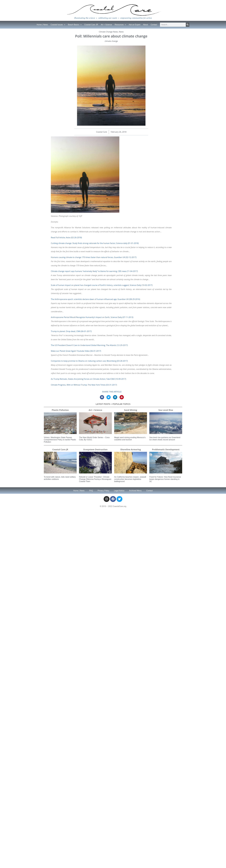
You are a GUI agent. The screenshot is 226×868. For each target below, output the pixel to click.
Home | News (42, 25)
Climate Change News (108, 32)
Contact (154, 25)
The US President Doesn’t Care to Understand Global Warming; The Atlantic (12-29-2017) (89, 345)
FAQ (91, 491)
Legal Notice (119, 491)
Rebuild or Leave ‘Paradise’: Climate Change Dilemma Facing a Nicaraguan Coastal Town (95, 479)
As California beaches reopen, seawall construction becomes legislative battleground (130, 479)
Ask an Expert (135, 25)
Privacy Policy (104, 491)
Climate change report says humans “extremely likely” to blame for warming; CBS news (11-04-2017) (94, 271)
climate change (111, 41)
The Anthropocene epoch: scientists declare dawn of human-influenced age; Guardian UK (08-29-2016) (95, 299)
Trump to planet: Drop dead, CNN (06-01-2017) (71, 331)
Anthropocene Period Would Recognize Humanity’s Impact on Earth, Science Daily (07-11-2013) (92, 317)
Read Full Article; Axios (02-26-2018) (66, 237)
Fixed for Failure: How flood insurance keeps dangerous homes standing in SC (165, 479)
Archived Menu (135, 491)
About (145, 25)
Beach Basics (75, 25)
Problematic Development (166, 449)
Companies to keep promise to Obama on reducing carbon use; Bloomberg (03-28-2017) (89, 361)
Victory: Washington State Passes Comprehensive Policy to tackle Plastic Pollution (60, 440)
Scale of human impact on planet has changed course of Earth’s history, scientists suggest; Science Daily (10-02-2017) (102, 285)
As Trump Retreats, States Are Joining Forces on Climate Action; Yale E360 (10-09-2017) (88, 379)
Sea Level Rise (166, 410)
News (121, 32)
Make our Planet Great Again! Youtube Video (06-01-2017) (76, 351)
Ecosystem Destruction (95, 449)
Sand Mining (131, 410)
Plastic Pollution (60, 410)
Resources (120, 25)
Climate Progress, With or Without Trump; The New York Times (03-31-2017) (84, 385)
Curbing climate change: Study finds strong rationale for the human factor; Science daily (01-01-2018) (95, 243)
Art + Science (106, 25)
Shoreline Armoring (131, 449)
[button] (102, 397)
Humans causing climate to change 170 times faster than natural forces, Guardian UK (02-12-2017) (94, 257)
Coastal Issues (58, 25)
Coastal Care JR (91, 25)
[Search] (188, 25)
